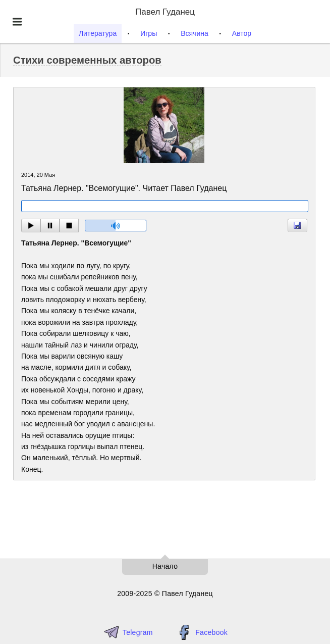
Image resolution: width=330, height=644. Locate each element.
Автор (242, 33)
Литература (98, 33)
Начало (165, 566)
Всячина (195, 33)
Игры (149, 33)
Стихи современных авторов (87, 60)
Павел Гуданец (165, 12)
